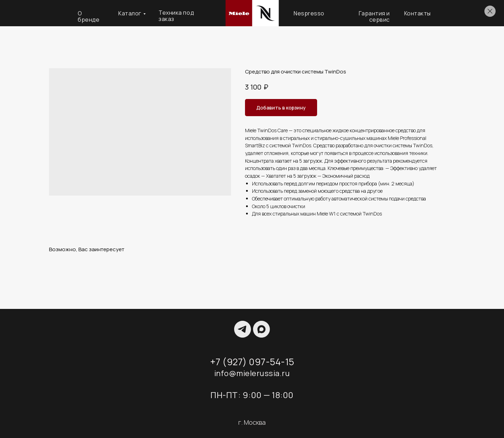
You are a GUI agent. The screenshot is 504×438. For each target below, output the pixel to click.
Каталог (130, 13)
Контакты (418, 13)
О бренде (89, 16)
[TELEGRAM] (243, 329)
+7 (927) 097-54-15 (252, 362)
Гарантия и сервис (374, 16)
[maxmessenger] (261, 329)
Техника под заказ (176, 16)
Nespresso (309, 13)
